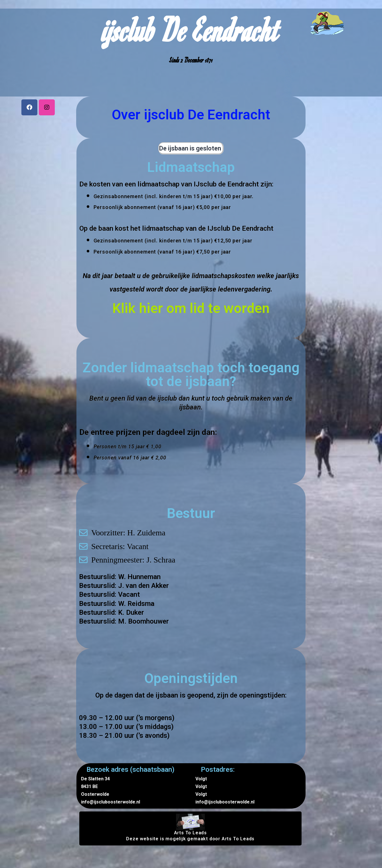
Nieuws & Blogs (329, 43)
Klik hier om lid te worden (191, 308)
